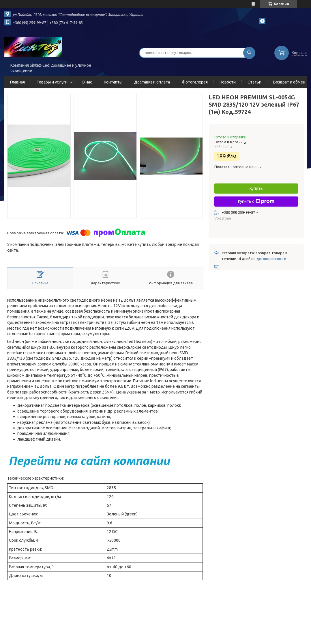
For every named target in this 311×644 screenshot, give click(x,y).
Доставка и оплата (152, 82)
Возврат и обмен (289, 82)
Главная (17, 82)
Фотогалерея (195, 82)
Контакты (113, 82)
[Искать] (249, 53)
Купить (256, 188)
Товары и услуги (52, 82)
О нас (87, 82)
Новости (228, 82)
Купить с (256, 201)
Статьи (254, 82)
